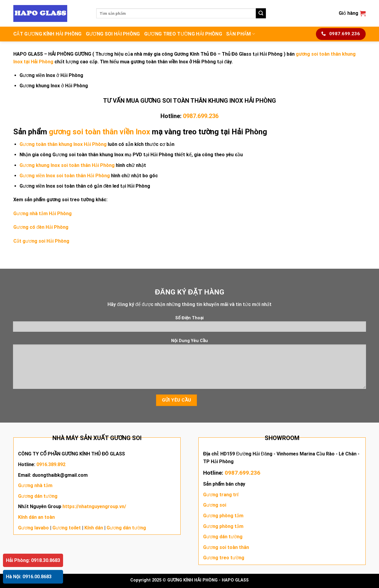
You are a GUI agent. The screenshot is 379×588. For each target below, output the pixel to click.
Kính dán (94, 528)
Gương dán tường (38, 496)
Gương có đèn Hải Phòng (41, 227)
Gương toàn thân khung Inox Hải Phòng (63, 144)
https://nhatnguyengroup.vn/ (94, 506)
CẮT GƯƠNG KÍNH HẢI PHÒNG (48, 34)
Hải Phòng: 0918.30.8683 (33, 560)
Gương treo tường (224, 558)
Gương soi (215, 505)
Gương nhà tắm (35, 485)
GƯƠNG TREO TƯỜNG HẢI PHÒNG (183, 34)
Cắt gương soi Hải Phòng (41, 241)
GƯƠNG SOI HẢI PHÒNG (113, 34)
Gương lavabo (33, 528)
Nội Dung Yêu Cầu (190, 365)
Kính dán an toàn (36, 517)
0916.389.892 (51, 464)
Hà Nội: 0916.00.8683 (29, 577)
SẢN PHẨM (241, 34)
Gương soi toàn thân (226, 547)
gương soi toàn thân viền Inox (99, 132)
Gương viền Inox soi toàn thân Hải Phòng (65, 176)
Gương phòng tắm (223, 516)
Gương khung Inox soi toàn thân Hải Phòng (67, 165)
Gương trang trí (221, 495)
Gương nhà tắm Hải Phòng (42, 214)
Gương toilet (67, 528)
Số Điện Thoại (190, 326)
